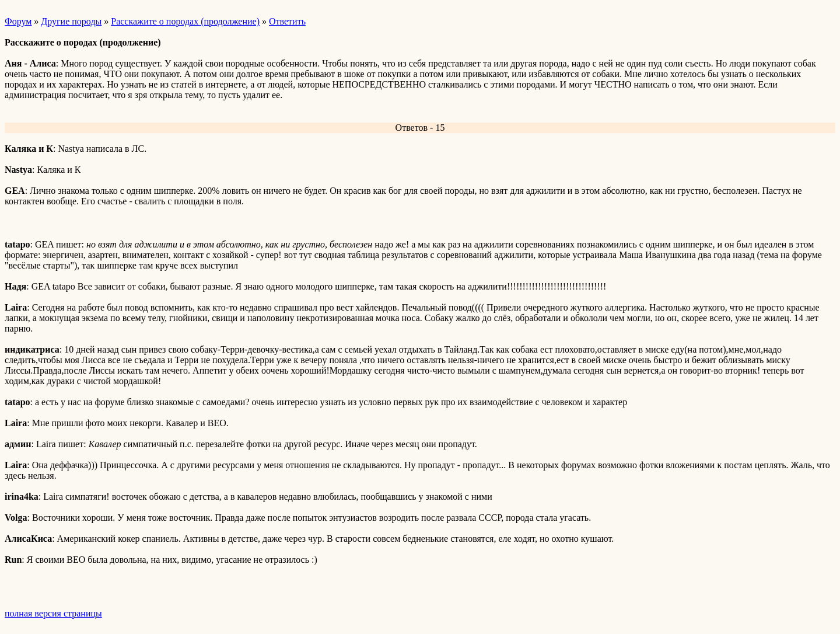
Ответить (287, 21)
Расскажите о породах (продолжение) (185, 21)
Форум (18, 21)
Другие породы (71, 21)
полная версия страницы (53, 613)
